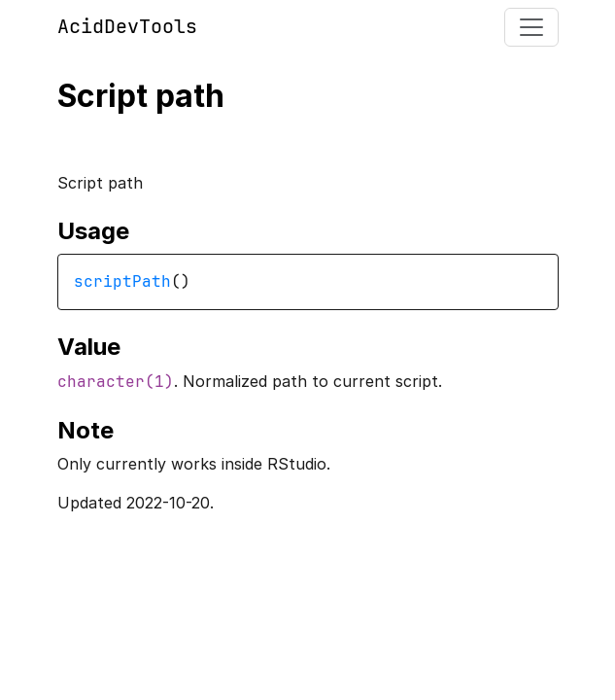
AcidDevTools (127, 26)
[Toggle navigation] (531, 27)
